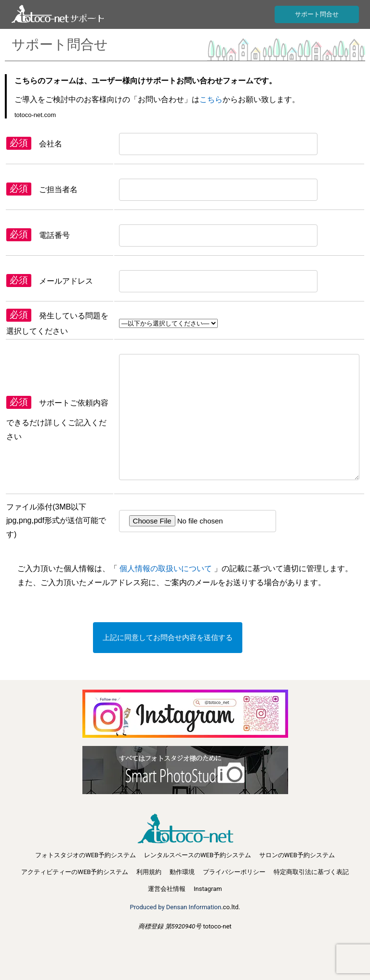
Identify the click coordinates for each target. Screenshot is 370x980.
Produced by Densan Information (176, 907)
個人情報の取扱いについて (166, 568)
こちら (211, 99)
